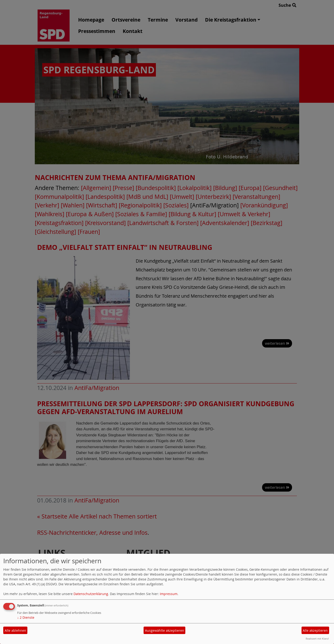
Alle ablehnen (15, 630)
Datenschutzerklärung (91, 594)
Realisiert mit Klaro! (317, 639)
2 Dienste (26, 617)
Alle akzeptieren (315, 630)
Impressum (169, 594)
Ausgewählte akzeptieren (165, 630)
